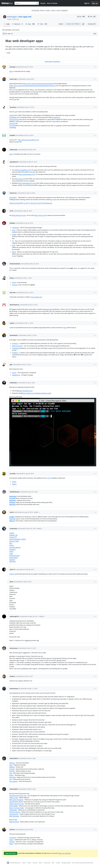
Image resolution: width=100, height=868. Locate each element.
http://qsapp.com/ (36, 297)
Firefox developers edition (18, 539)
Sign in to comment (64, 853)
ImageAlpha (13, 117)
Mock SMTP (13, 197)
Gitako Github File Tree (17, 804)
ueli (10, 779)
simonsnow (13, 648)
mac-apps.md (25, 17)
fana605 (12, 135)
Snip (11, 773)
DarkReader (13, 810)
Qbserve (12, 521)
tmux (14, 230)
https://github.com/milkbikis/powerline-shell (36, 393)
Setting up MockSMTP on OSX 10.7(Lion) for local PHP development (31, 203)
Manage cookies (66, 863)
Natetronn (13, 193)
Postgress (12, 549)
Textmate (12, 124)
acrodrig (12, 474)
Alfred (14, 252)
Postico (12, 545)
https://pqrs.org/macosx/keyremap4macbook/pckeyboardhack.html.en (32, 86)
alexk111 (13, 569)
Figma (11, 840)
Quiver (14, 373)
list (49, 478)
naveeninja (13, 529)
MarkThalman (14, 305)
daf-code (13, 293)
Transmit (12, 126)
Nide (11, 71)
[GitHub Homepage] (8, 863)
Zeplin (11, 844)
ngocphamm (14, 162)
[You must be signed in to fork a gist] (92, 17)
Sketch (11, 551)
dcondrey (13, 107)
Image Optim (14, 558)
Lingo (11, 554)
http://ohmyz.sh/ (40, 215)
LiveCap (15, 285)
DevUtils (12, 771)
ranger (14, 234)
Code (7, 24)
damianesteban (15, 264)
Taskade (12, 842)
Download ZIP (92, 24)
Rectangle (12, 777)
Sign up (95, 3)
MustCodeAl (14, 758)
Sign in (87, 3)
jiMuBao (12, 223)
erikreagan (12, 17)
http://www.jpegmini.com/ (27, 183)
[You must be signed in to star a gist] (81, 17)
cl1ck (11, 211)
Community (47, 863)
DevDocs (12, 763)
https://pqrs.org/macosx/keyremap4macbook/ (38, 84)
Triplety (12, 115)
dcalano (12, 676)
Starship (12, 769)
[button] (83, 24)
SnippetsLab (16, 375)
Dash (14, 245)
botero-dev (13, 79)
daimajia (13, 67)
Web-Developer (14, 816)
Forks (42, 24)
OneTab (12, 802)
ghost (12, 582)
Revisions (18, 24)
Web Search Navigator (16, 800)
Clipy (11, 765)
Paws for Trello (14, 541)
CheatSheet (16, 348)
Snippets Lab (13, 535)
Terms (24, 863)
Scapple (12, 517)
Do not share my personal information (83, 863)
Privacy (29, 863)
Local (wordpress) (15, 547)
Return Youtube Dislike (17, 808)
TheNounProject (14, 556)
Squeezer (12, 560)
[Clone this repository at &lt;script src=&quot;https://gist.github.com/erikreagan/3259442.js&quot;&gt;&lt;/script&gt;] (73, 24)
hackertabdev (14, 806)
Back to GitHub (52, 3)
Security (35, 863)
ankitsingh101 (14, 616)
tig (13, 241)
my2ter (12, 323)
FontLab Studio (14, 119)
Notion (11, 775)
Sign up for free (11, 853)
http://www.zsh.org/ (19, 215)
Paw (65, 328)
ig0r (11, 364)
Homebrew (16, 228)
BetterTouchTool (17, 346)
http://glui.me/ (20, 179)
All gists (43, 3)
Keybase (12, 767)
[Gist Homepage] (7, 3)
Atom (11, 154)
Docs (53, 863)
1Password (13, 838)
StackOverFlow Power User (18, 796)
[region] (50, 46)
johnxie (12, 829)
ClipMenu (15, 353)
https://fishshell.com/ (25, 391)
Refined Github (14, 822)
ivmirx (12, 512)
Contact (58, 863)
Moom (14, 282)
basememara (14, 689)
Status (40, 863)
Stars (30, 24)
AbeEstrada (13, 150)
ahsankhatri (14, 335)
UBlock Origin (14, 798)
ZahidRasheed (14, 492)
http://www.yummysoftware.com (28, 140)
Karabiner (15, 343)
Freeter (12, 574)
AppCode (49, 309)
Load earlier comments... (53, 62)
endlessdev (13, 383)
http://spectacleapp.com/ (27, 174)
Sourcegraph (13, 781)
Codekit (12, 533)
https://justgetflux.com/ (23, 170)
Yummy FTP (13, 537)
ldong (12, 278)
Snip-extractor (14, 814)
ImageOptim (56, 117)
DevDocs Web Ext (15, 812)
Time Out (12, 519)
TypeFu (14, 484)
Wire (11, 543)
